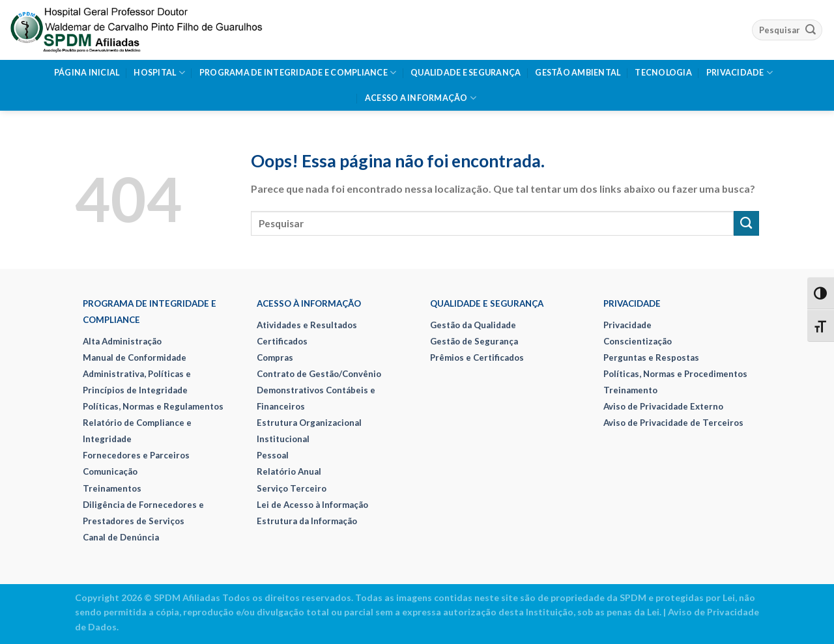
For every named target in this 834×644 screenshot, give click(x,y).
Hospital (159, 73)
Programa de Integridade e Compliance (298, 73)
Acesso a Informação (421, 98)
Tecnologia (663, 73)
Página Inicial (87, 73)
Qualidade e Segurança (466, 73)
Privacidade (740, 73)
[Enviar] (811, 30)
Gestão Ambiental (578, 73)
